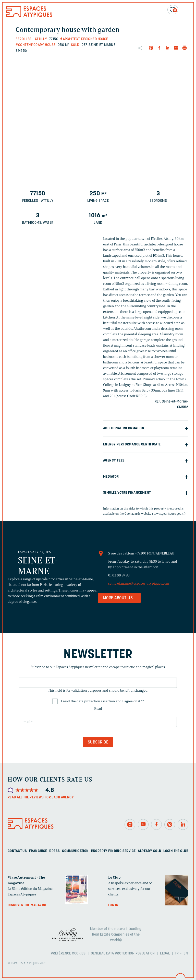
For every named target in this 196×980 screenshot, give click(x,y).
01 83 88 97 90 (119, 575)
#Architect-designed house (84, 39)
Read (98, 709)
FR (177, 954)
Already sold (149, 851)
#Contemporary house (35, 45)
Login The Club (176, 851)
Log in (113, 905)
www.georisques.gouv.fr (170, 513)
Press (54, 851)
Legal (165, 954)
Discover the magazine (27, 905)
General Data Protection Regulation (123, 954)
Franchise (38, 851)
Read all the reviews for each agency (41, 798)
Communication (75, 851)
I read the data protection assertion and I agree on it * (103, 701)
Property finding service (113, 851)
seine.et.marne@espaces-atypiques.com (139, 583)
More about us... (119, 598)
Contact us (17, 851)
